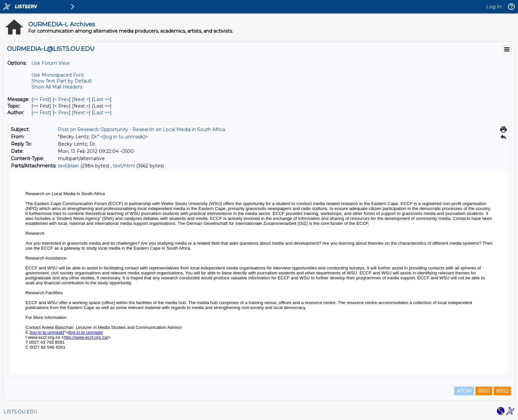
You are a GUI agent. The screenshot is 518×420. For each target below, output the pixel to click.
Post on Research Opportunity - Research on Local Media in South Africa (142, 129)
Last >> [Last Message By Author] (102, 113)
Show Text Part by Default (62, 81)
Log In (494, 7)
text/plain (68, 166)
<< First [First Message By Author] (41, 113)
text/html (124, 166)
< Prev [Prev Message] (62, 99)
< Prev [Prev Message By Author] (62, 113)
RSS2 (502, 391)
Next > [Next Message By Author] (81, 113)
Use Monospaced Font (58, 75)
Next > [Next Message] (81, 99)
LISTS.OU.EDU (20, 412)
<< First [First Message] (41, 99)
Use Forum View (51, 63)
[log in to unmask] (124, 137)
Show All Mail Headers (57, 87)
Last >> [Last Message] (102, 99)
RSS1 (484, 391)
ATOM (464, 391)
